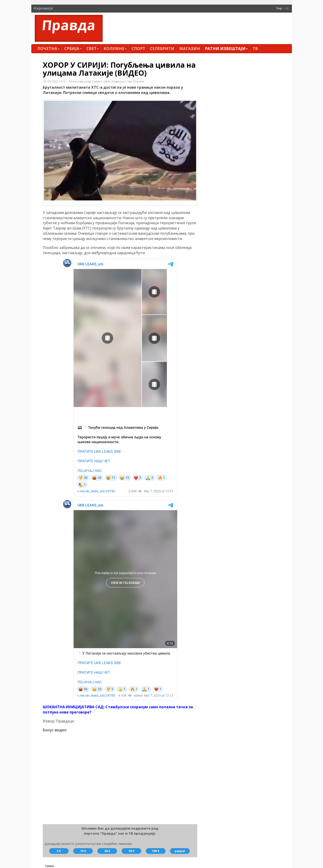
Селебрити (162, 49)
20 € (107, 851)
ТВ (255, 49)
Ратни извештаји (226, 49)
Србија (73, 49)
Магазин (190, 49)
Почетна (48, 49)
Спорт (138, 49)
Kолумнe (115, 49)
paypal (180, 851)
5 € (59, 851)
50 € (132, 851)
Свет (93, 49)
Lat (286, 8)
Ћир (279, 8)
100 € (156, 851)
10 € (83, 851)
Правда (69, 25)
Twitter (50, 866)
